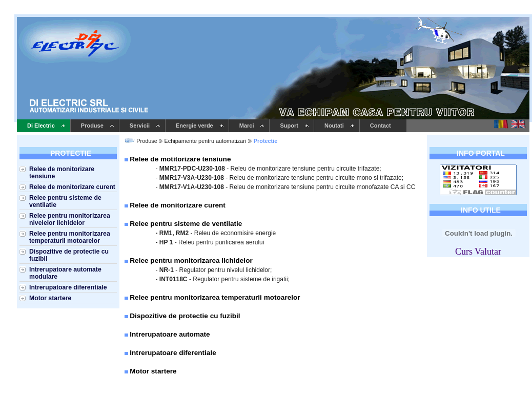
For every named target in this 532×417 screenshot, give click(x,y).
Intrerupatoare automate (170, 334)
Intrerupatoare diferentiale (68, 287)
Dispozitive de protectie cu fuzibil (69, 255)
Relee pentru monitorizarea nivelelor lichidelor (70, 219)
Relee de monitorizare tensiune (62, 173)
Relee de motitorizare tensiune (180, 159)
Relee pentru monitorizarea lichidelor (191, 260)
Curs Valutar (478, 252)
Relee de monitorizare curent (72, 187)
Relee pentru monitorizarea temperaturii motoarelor (70, 237)
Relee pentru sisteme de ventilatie (65, 201)
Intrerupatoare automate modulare (65, 273)
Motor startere (50, 298)
